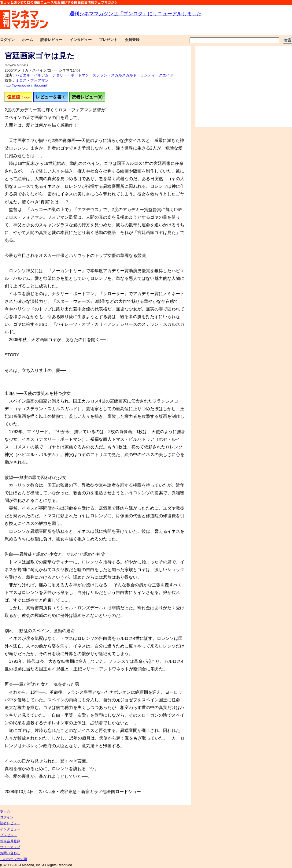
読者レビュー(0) (87, 97)
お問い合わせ (10, 853)
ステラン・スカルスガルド (115, 75)
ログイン (7, 40)
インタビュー (81, 40)
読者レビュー (51, 40)
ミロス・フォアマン (32, 80)
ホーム (28, 40)
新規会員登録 (10, 841)
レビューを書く (51, 97)
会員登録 (132, 40)
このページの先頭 (13, 859)
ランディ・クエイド (157, 75)
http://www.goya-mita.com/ (26, 85)
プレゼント (108, 40)
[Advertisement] (244, 87)
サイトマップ (10, 847)
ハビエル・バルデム (32, 75)
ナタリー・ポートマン (71, 75)
